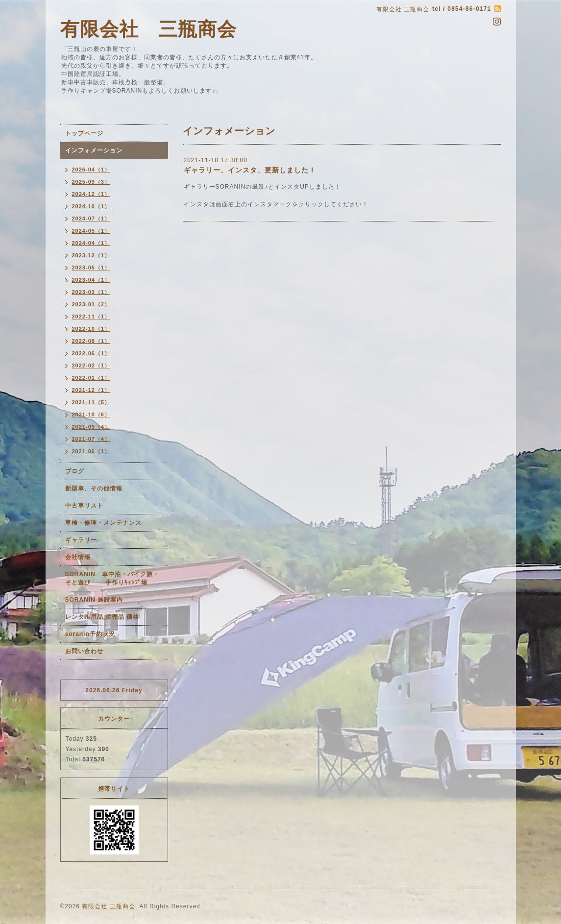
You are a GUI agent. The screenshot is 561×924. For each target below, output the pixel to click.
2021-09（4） (91, 427)
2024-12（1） (91, 194)
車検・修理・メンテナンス (103, 523)
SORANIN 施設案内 (94, 600)
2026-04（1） (91, 170)
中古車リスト (84, 506)
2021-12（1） (91, 390)
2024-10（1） (91, 206)
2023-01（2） (91, 304)
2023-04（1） (91, 280)
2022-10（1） (91, 329)
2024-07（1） (91, 219)
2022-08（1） (91, 341)
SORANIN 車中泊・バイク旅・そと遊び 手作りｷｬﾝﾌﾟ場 (112, 578)
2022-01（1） (91, 378)
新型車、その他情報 (94, 488)
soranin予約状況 (90, 634)
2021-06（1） (91, 451)
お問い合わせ (84, 651)
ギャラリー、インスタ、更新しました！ (250, 170)
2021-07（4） (91, 439)
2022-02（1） (91, 365)
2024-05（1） (91, 231)
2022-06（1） (91, 353)
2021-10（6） (91, 414)
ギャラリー (81, 540)
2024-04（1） (91, 243)
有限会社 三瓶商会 (148, 29)
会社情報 (78, 557)
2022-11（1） (91, 316)
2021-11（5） (91, 402)
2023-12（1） (91, 255)
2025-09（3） (91, 182)
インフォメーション (94, 150)
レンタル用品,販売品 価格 (102, 617)
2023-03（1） (91, 292)
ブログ (75, 471)
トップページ (84, 133)
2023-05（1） (91, 267)
